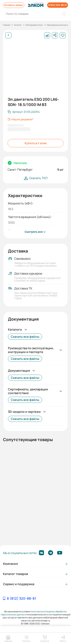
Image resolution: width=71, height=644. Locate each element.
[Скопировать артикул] (24, 112)
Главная (7, 25)
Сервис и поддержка (19, 584)
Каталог (18, 25)
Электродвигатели (34, 25)
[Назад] (8, 35)
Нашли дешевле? (20, 119)
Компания (10, 564)
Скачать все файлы (25, 337)
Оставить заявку (14, 5)
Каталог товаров (16, 574)
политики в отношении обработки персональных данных (34, 613)
